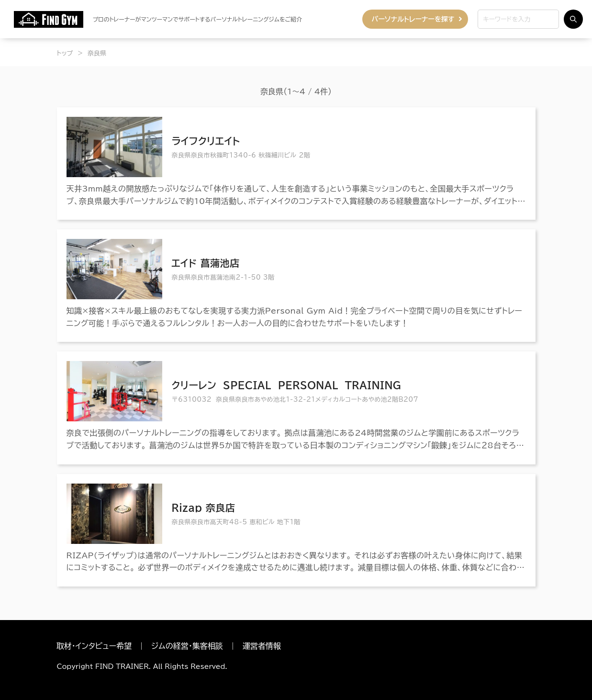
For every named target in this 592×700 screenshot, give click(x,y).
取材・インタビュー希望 (94, 646)
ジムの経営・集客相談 (187, 646)
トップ (65, 53)
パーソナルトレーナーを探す (413, 19)
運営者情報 (262, 646)
